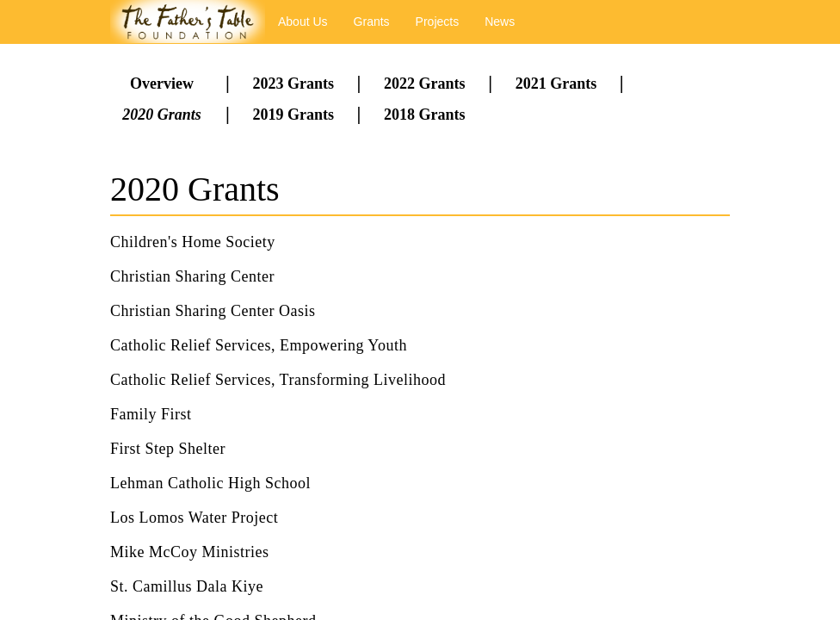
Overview (162, 84)
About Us (303, 22)
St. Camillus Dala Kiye (187, 586)
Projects (438, 22)
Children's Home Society (193, 242)
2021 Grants (556, 84)
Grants (372, 22)
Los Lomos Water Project (194, 518)
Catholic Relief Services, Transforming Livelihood (278, 380)
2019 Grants (293, 115)
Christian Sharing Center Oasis (213, 311)
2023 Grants (293, 84)
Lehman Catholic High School (210, 483)
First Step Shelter (168, 449)
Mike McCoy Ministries (190, 552)
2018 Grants (425, 115)
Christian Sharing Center (192, 276)
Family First (151, 414)
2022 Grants (425, 84)
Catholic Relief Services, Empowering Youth (259, 345)
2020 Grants (162, 115)
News (500, 22)
